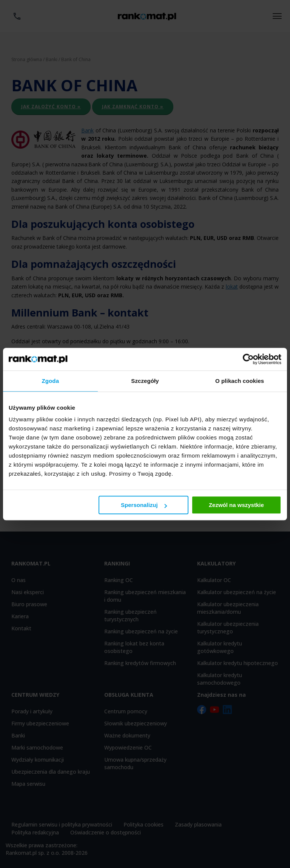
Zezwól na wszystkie (236, 505)
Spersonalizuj (144, 505)
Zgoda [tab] (51, 381)
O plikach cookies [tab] (240, 381)
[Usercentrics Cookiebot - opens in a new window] (248, 359)
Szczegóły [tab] (145, 381)
